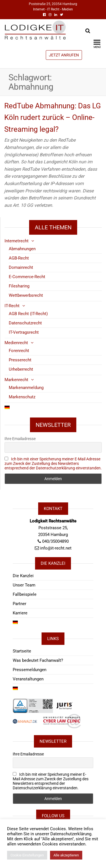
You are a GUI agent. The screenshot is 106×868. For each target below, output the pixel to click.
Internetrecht (17, 241)
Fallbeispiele (25, 594)
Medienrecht (16, 343)
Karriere (20, 613)
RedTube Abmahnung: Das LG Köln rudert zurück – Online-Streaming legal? (53, 117)
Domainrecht (21, 267)
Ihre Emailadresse (20, 439)
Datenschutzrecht (25, 323)
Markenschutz (22, 397)
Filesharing (19, 286)
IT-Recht (12, 306)
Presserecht (20, 360)
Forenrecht (19, 351)
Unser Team (24, 585)
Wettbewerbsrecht (26, 295)
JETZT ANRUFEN (64, 55)
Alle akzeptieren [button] (66, 855)
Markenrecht (16, 380)
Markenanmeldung (26, 388)
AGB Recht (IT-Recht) (28, 314)
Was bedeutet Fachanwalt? (38, 660)
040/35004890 (55, 541)
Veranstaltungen (28, 679)
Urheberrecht (21, 369)
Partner (20, 604)
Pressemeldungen (30, 670)
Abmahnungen (22, 249)
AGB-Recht (19, 258)
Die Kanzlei (23, 576)
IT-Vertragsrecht (24, 332)
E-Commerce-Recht (27, 277)
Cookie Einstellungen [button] (27, 855)
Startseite (22, 651)
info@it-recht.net (56, 548)
